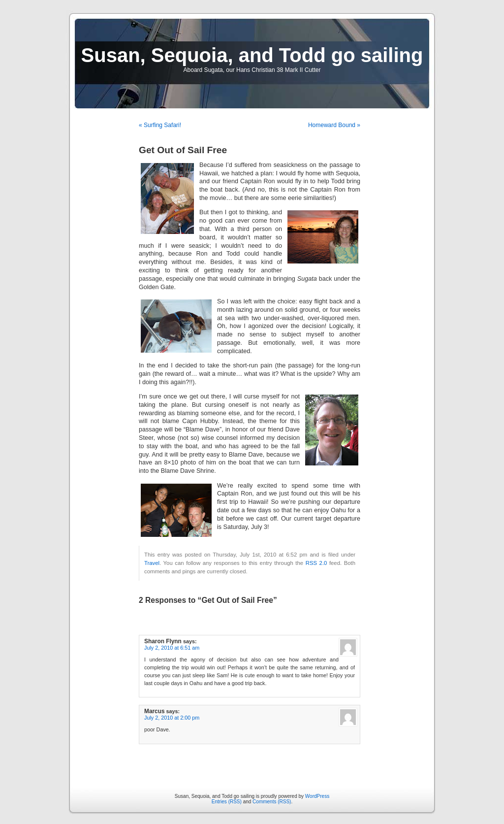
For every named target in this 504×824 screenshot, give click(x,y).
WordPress (317, 796)
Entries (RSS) (227, 802)
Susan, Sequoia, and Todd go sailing (252, 55)
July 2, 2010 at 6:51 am (172, 648)
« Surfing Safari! (160, 125)
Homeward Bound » (334, 125)
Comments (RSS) (272, 802)
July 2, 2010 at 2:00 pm (172, 718)
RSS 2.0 (316, 563)
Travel (152, 563)
